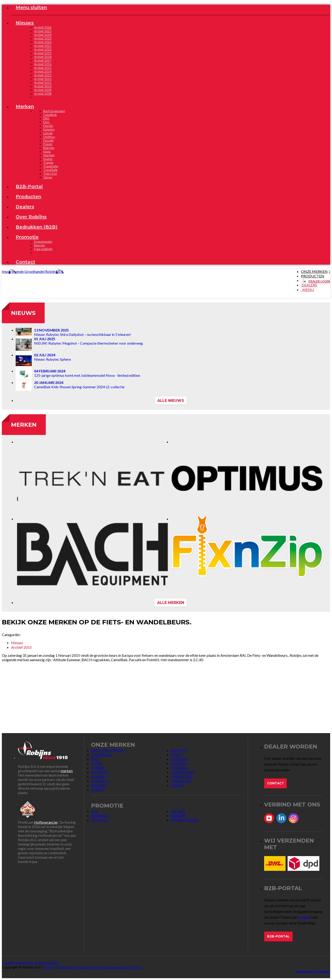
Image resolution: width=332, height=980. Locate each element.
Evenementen (43, 242)
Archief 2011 (43, 83)
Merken (24, 425)
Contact (276, 783)
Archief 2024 (43, 35)
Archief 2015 (43, 68)
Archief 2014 (43, 71)
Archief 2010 (43, 86)
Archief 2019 (43, 53)
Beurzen (39, 245)
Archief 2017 (43, 60)
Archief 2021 (43, 46)
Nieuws (23, 313)
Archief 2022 (43, 42)
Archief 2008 (43, 94)
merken (67, 771)
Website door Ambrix (313, 971)
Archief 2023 (43, 38)
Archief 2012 (43, 79)
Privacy (49, 967)
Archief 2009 (43, 90)
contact (304, 917)
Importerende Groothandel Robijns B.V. (33, 271)
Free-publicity (43, 249)
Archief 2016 (43, 64)
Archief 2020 (43, 49)
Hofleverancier (46, 822)
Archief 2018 (43, 57)
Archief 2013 (43, 75)
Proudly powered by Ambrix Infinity (30, 963)
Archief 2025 (43, 31)
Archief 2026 (43, 27)
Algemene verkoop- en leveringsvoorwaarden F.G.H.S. (100, 967)
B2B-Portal (278, 936)
